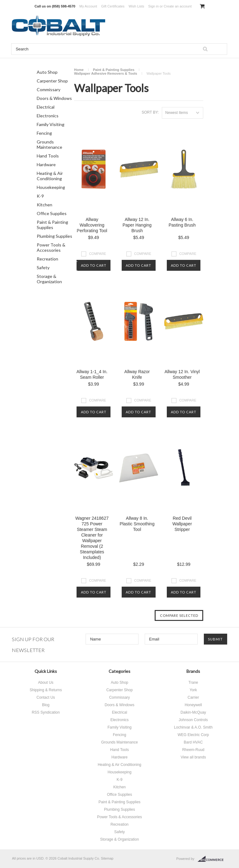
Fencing (44, 133)
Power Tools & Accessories (51, 247)
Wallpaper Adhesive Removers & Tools (106, 73)
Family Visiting (51, 124)
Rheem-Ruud (193, 750)
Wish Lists (136, 6)
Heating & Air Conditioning (50, 176)
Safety (43, 267)
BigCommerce (212, 859)
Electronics (48, 116)
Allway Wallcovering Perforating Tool (92, 225)
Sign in (153, 6)
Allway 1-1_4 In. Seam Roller (92, 374)
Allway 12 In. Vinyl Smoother (182, 374)
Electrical (46, 107)
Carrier (193, 697)
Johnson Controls (193, 720)
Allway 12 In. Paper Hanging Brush (137, 225)
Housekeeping (51, 187)
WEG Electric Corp (193, 735)
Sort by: (150, 112)
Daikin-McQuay (193, 712)
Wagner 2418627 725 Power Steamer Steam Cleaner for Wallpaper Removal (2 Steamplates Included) (92, 538)
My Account (88, 6)
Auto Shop (47, 72)
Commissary (49, 89)
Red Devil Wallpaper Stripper (182, 524)
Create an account (178, 6)
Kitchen (45, 205)
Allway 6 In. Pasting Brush (182, 222)
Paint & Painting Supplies (52, 225)
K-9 (40, 196)
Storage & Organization (49, 279)
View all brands (193, 757)
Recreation (47, 259)
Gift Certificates (113, 6)
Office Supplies (52, 213)
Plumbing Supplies (54, 236)
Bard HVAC (193, 742)
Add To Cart (94, 265)
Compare (98, 254)
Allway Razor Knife (137, 374)
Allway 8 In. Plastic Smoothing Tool (137, 524)
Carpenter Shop (52, 81)
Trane (193, 683)
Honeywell (193, 705)
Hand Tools (48, 156)
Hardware (46, 164)
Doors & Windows (54, 98)
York (193, 690)
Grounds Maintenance (49, 144)
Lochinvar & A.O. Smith (193, 727)
